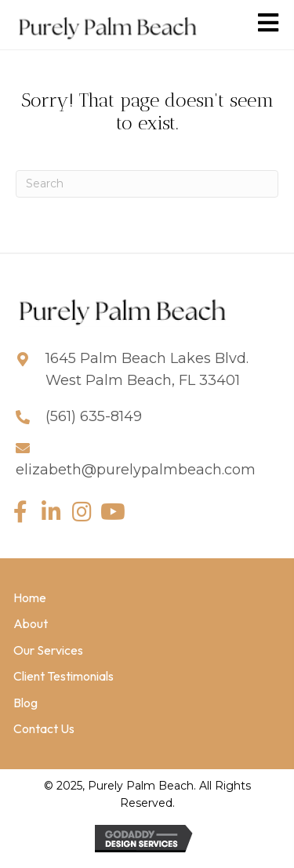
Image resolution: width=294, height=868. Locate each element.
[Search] (147, 184)
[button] (20, 513)
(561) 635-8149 (94, 416)
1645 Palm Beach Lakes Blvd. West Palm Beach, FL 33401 (147, 370)
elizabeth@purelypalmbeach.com (136, 470)
